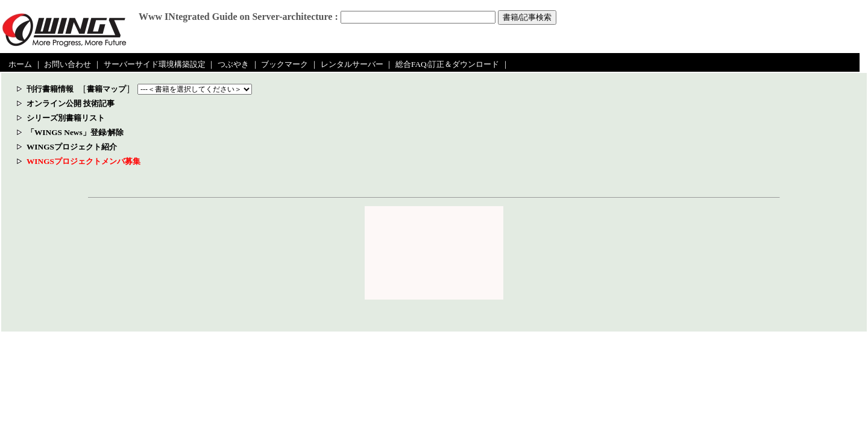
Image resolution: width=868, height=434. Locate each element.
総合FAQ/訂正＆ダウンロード (447, 64)
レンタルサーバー (352, 64)
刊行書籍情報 (50, 89)
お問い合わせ (68, 64)
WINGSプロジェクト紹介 (72, 147)
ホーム (20, 64)
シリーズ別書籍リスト (66, 118)
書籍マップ (106, 89)
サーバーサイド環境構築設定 (155, 64)
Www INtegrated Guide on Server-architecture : (238, 17)
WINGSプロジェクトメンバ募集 (83, 161)
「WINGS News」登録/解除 (75, 132)
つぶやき (233, 64)
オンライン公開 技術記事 (71, 103)
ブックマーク (285, 64)
